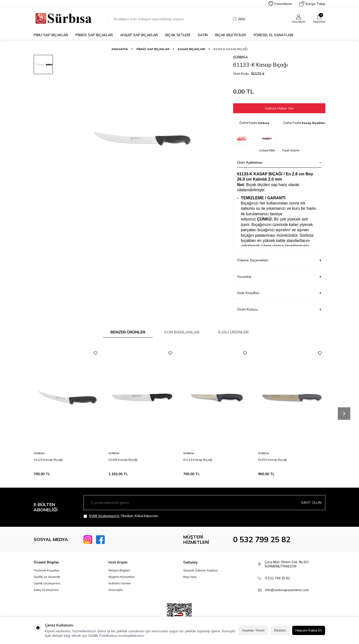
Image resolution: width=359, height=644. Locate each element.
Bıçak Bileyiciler (230, 35)
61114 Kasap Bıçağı (198, 460)
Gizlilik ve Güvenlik (47, 577)
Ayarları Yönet (253, 630)
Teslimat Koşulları (46, 570)
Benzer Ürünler (128, 332)
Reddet (280, 630)
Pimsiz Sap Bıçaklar (94, 35)
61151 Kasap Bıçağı (272, 460)
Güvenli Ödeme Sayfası (200, 570)
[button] (344, 414)
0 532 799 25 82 (262, 540)
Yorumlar (279, 277)
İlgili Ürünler (233, 332)
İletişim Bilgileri (119, 570)
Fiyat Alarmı (291, 150)
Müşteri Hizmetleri (122, 577)
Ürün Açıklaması (279, 162)
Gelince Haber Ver (279, 108)
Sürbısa (240, 57)
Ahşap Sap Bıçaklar (139, 35)
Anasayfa (120, 49)
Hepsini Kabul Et (309, 630)
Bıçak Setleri (178, 35)
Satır (203, 35)
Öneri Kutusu (279, 309)
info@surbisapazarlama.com (287, 590)
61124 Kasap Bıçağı (48, 460)
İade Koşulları (279, 293)
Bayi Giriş (190, 577)
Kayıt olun (311, 503)
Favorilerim (280, 4)
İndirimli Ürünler (120, 583)
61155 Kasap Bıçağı (123, 460)
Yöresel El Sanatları (273, 35)
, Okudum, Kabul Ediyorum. (121, 516)
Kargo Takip (312, 4)
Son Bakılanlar (182, 332)
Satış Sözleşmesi (46, 590)
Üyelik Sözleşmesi (47, 583)
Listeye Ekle (267, 150)
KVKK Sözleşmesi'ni (104, 516)
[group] (142, 138)
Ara (239, 19)
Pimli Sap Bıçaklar (51, 35)
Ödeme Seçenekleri (279, 260)
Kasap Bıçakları (191, 49)
